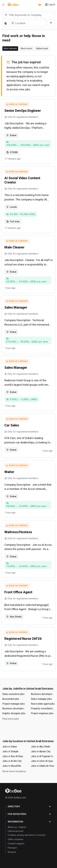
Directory (30, 806)
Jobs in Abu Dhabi (41, 747)
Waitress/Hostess (18, 532)
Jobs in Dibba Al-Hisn (42, 766)
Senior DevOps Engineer (23, 111)
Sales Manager (16, 307)
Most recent (26, 48)
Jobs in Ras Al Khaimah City (14, 756)
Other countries (16, 839)
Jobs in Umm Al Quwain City (43, 761)
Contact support (16, 844)
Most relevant (10, 48)
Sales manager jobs (41, 699)
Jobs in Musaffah (12, 766)
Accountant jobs (11, 699)
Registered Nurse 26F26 (23, 639)
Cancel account (16, 831)
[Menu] (3, 5)
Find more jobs (11, 719)
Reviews (12, 852)
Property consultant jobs (43, 708)
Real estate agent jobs (43, 704)
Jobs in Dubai (10, 747)
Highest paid (42, 48)
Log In (50, 5)
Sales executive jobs (13, 694)
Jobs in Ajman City (41, 751)
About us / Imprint (17, 827)
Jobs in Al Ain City (12, 761)
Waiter (9, 472)
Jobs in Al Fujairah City (43, 756)
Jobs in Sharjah (10, 751)
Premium (12, 848)
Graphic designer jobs (14, 713)
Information (30, 822)
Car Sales (12, 425)
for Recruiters (30, 814)
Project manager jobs (14, 704)
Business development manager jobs (43, 694)
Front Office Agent (18, 592)
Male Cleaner (14, 247)
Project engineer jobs (42, 713)
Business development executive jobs (14, 708)
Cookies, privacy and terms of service (27, 835)
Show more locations (14, 771)
